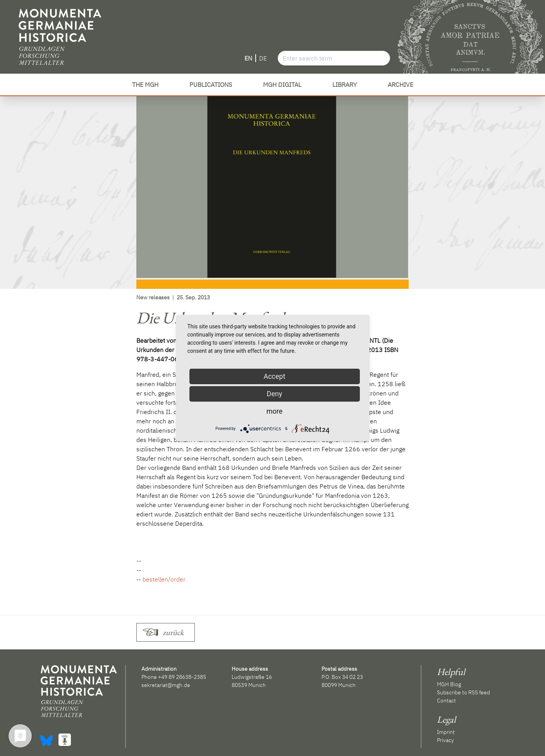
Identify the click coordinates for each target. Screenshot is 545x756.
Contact (446, 701)
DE (263, 58)
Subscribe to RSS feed (463, 692)
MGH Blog (449, 684)
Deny (275, 394)
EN (248, 58)
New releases (153, 297)
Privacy (445, 740)
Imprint (446, 732)
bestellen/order (164, 579)
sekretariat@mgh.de (166, 685)
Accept (274, 376)
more (275, 411)
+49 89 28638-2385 (182, 677)
